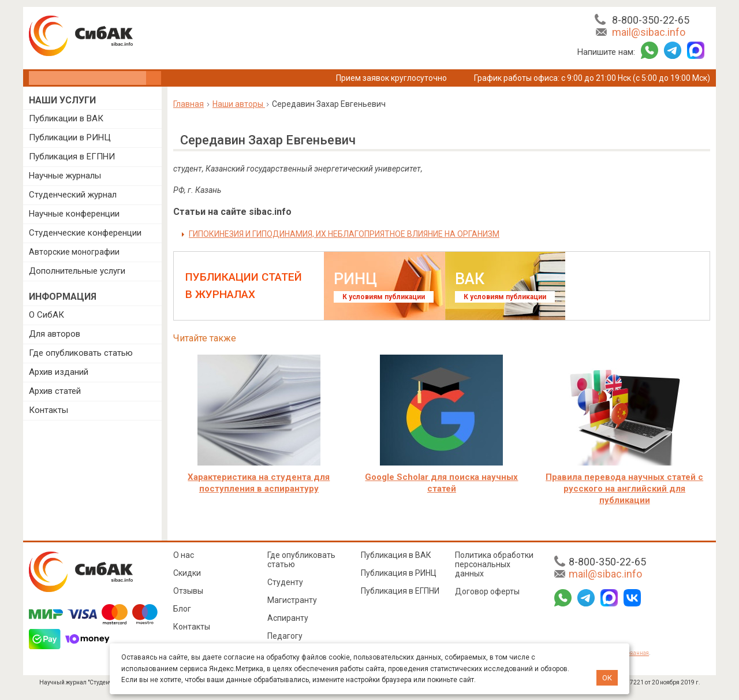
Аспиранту (288, 618)
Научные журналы (65, 176)
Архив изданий (59, 372)
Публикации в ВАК (66, 118)
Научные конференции (74, 214)
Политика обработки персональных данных (494, 564)
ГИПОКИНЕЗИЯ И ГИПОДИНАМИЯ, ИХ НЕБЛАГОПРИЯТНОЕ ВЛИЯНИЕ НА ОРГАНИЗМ (344, 234)
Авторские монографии (74, 252)
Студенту (285, 582)
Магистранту (292, 600)
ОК (607, 678)
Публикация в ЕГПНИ (72, 157)
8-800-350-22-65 (651, 20)
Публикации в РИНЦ (70, 137)
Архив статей (55, 391)
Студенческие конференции (85, 233)
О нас (184, 555)
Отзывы (188, 591)
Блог (182, 609)
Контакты (48, 410)
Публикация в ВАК (396, 555)
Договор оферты (487, 591)
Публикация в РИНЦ (399, 573)
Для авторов (55, 334)
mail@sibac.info (649, 32)
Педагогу (285, 636)
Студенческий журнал (73, 195)
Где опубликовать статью (81, 353)
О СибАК (46, 315)
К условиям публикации (384, 297)
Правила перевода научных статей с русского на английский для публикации (624, 489)
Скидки (187, 573)
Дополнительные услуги (77, 271)
